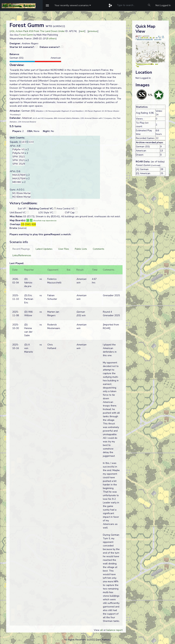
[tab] (21, 249)
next (82, 31)
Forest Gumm (26, 35)
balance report (115, 630)
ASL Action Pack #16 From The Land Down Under (38, 31)
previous (93, 31)
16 (28, 220)
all (102, 630)
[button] (73, 5)
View (97, 630)
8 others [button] (51, 39)
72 (31, 220)
